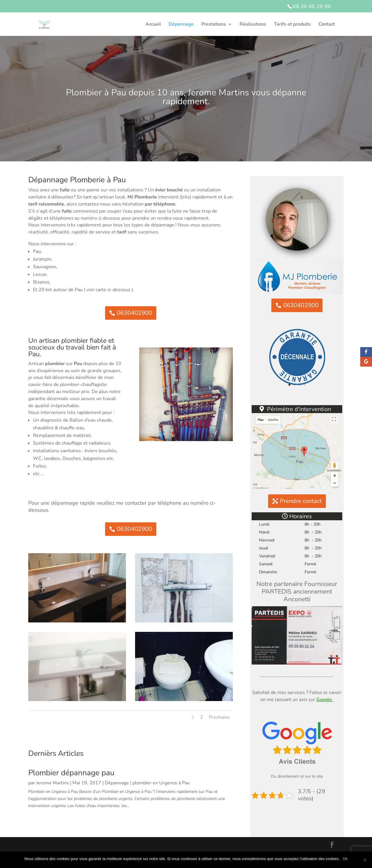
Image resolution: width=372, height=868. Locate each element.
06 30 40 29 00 (312, 6)
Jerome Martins (53, 783)
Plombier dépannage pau (71, 773)
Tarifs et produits (292, 25)
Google (325, 700)
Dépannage (181, 25)
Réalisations (253, 25)
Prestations (214, 25)
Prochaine (219, 717)
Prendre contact (301, 501)
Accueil (153, 25)
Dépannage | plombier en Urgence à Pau (147, 783)
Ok (345, 859)
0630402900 (134, 313)
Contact (327, 25)
